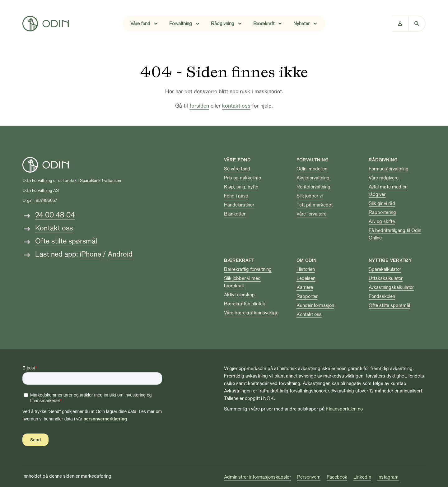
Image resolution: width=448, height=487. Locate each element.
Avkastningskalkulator (391, 287)
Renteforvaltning (313, 187)
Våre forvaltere (311, 214)
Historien (306, 269)
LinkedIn (362, 477)
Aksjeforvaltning (313, 178)
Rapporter (307, 296)
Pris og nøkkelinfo (243, 178)
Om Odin (307, 260)
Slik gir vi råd (382, 203)
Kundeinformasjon (315, 305)
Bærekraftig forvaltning (248, 269)
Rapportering (382, 212)
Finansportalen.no (344, 409)
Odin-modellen (312, 169)
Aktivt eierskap (239, 295)
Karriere (305, 287)
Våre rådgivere (384, 178)
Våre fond (237, 160)
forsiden (199, 106)
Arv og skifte (382, 221)
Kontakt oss (54, 228)
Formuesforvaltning (389, 169)
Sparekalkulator (385, 269)
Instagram (388, 477)
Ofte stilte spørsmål (66, 241)
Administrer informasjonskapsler (257, 477)
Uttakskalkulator (386, 278)
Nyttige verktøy (390, 260)
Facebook (337, 477)
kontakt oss (236, 106)
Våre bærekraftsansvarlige (251, 313)
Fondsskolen (382, 296)
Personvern (309, 477)
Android (120, 254)
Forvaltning (313, 160)
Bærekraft (239, 260)
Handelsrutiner (239, 205)
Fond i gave (236, 196)
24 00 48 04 (55, 215)
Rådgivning (383, 160)
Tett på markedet (315, 205)
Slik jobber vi (310, 196)
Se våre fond (237, 169)
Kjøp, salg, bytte (241, 187)
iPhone (90, 254)
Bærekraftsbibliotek (245, 304)
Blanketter (235, 214)
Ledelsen (306, 278)
